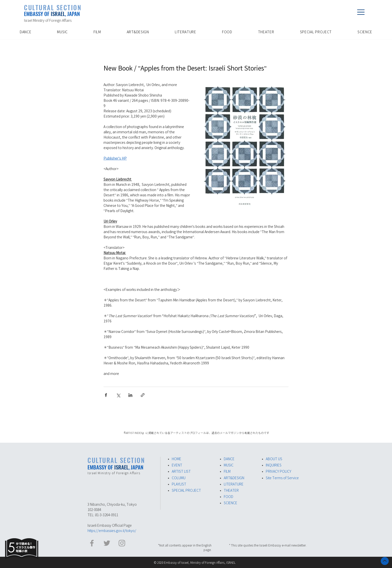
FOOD (228, 497)
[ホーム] (385, 561)
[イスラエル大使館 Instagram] (122, 543)
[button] (361, 12)
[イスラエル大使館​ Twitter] (107, 543)
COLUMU (179, 478)
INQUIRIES (274, 465)
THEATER (231, 490)
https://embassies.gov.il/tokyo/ (112, 531)
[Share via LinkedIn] (130, 395)
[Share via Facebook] (106, 395)
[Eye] (22, 548)
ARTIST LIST (181, 471)
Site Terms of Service (282, 478)
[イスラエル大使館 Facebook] (92, 543)
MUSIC (229, 465)
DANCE (229, 459)
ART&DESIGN (234, 478)
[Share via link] (143, 395)
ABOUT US (274, 459)
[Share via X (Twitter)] (118, 395)
